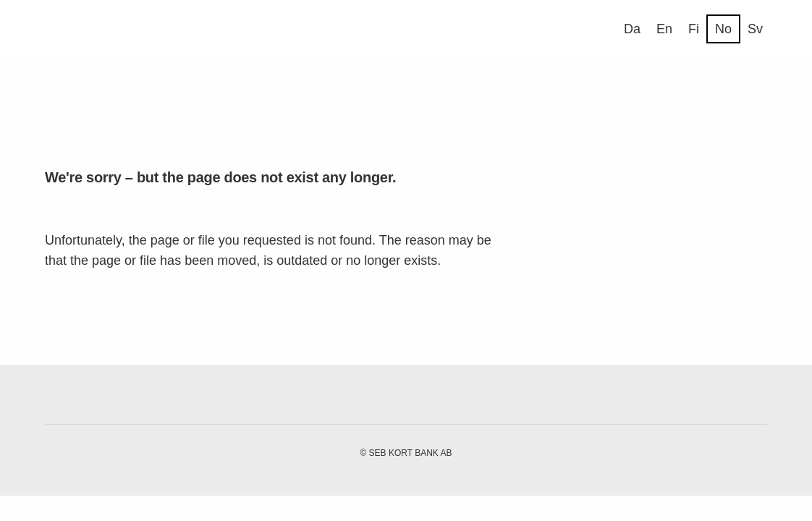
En (664, 29)
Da (632, 29)
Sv (755, 29)
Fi (694, 29)
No (723, 29)
